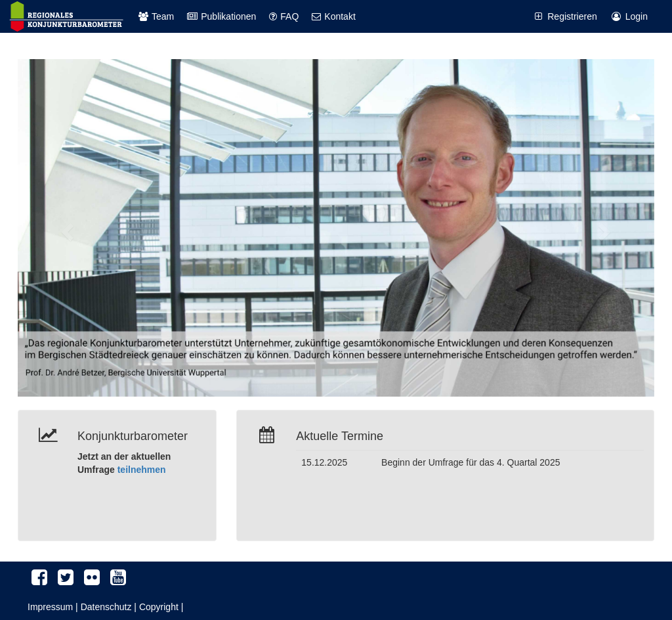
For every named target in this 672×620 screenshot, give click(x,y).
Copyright (159, 607)
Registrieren (564, 16)
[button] (66, 228)
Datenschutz (106, 607)
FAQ (284, 16)
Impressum (50, 607)
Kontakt (333, 16)
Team (156, 16)
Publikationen (221, 16)
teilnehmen (142, 470)
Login (629, 16)
